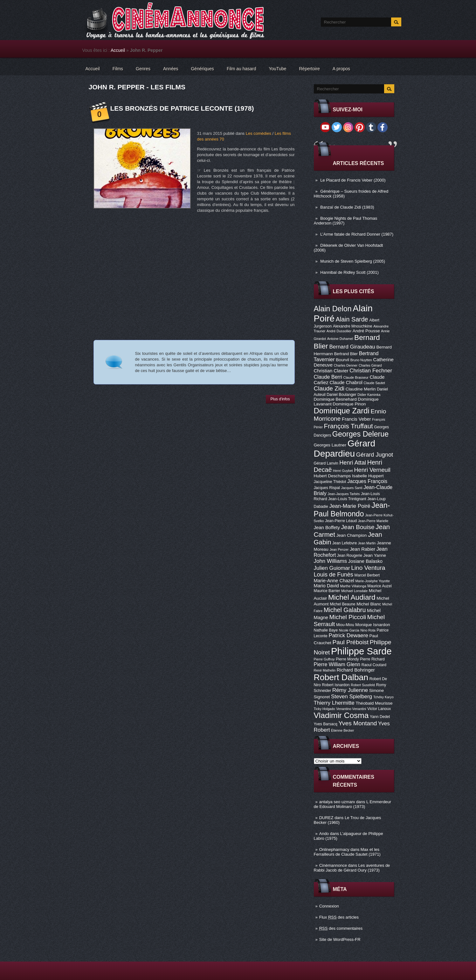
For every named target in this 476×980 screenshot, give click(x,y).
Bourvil (342, 360)
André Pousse (366, 331)
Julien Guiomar (332, 568)
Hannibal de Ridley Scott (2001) (349, 272)
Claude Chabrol (346, 383)
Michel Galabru (345, 610)
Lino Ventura (368, 568)
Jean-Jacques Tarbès (344, 494)
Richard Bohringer (356, 670)
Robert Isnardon (336, 685)
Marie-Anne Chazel (334, 581)
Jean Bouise (358, 527)
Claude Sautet (374, 383)
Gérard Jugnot (375, 455)
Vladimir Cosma (341, 715)
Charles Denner (346, 365)
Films (118, 69)
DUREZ (326, 818)
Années (171, 69)
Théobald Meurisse (374, 703)
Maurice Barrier (327, 591)
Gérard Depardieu (345, 449)
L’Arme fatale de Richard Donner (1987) (357, 234)
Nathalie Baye (326, 630)
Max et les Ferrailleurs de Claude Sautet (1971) (347, 852)
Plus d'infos (280, 399)
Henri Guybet (343, 471)
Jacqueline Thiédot (330, 482)
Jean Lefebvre (345, 543)
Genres (143, 69)
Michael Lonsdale (354, 591)
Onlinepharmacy (334, 849)
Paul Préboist (351, 642)
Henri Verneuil (372, 470)
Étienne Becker (342, 730)
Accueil (118, 50)
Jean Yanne (375, 555)
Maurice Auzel (379, 586)
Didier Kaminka (369, 395)
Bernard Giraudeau (352, 347)
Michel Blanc (369, 604)
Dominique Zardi (342, 411)
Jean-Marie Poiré (350, 506)
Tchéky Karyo (383, 697)
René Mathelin (325, 670)
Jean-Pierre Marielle (373, 521)
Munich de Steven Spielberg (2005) (353, 261)
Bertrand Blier (346, 354)
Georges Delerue (360, 434)
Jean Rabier (362, 549)
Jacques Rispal (327, 488)
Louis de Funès (334, 575)
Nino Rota (368, 630)
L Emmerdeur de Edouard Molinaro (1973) (353, 804)
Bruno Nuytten (361, 360)
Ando (324, 834)
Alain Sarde (352, 319)
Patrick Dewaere (348, 635)
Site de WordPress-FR (340, 939)
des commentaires (341, 928)
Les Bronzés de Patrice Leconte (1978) (182, 108)
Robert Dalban (341, 677)
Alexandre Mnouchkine (353, 326)
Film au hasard (241, 69)
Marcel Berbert (367, 575)
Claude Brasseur (356, 377)
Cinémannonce (333, 865)
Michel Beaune (342, 604)
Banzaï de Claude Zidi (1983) (347, 207)
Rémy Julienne (350, 690)
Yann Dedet (380, 717)
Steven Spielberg (352, 697)
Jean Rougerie (350, 556)
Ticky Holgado (324, 709)
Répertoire (309, 69)
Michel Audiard (352, 597)
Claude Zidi (329, 388)
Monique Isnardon (373, 625)
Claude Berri (328, 377)
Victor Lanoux (379, 709)
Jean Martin (367, 543)
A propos (341, 69)
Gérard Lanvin (326, 463)
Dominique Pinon (349, 404)
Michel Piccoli (348, 617)
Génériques (202, 69)
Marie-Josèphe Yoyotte (372, 581)
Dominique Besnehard (335, 399)
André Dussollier (339, 331)
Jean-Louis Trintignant (347, 499)
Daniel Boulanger (341, 395)
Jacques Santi (352, 488)
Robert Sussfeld (363, 685)
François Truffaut (348, 426)
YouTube (277, 69)
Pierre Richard (372, 659)
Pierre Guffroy (324, 659)
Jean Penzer (339, 549)
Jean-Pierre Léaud (341, 521)
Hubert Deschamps (332, 476)
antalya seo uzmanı (337, 802)
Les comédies (259, 133)
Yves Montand (358, 723)
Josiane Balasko (365, 561)
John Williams (331, 561)
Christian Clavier (331, 371)
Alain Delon (333, 309)
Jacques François (367, 481)
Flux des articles (339, 917)
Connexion (329, 906)
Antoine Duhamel (340, 339)
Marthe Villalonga (353, 586)
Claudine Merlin (361, 389)
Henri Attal (353, 463)
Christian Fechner (371, 371)
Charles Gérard (370, 365)
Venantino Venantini (351, 709)
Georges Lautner (330, 445)
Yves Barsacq (326, 724)
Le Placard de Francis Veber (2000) (353, 180)
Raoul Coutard (374, 665)
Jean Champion (352, 535)
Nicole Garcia (349, 630)
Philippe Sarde (361, 651)
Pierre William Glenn (337, 664)
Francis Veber (356, 419)
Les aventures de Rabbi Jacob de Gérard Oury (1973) (352, 868)
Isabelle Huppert (368, 476)
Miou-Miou (345, 625)
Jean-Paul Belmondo (352, 510)
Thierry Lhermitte (334, 703)
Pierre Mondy (347, 659)
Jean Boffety (327, 528)
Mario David (326, 586)
